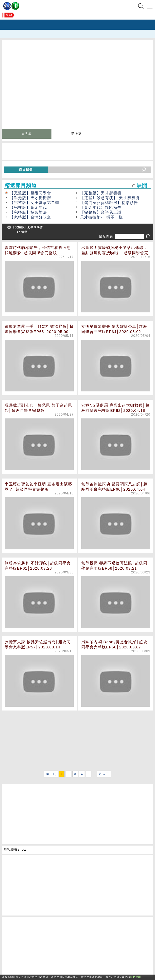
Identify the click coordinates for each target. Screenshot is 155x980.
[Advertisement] (77, 741)
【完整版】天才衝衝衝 (101, 193)
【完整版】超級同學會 (30, 193)
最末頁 (104, 774)
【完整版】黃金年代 (28, 208)
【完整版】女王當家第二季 (35, 203)
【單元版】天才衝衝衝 (30, 198)
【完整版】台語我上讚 (101, 212)
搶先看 (27, 134)
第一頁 (51, 774)
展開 (142, 185)
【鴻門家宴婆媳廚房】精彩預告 (109, 203)
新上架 (77, 134)
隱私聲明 (136, 977)
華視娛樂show (15, 849)
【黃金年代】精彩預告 (101, 208)
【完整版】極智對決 (28, 212)
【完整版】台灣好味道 (30, 217)
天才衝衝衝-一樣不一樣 (102, 217)
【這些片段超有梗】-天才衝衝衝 (110, 198)
